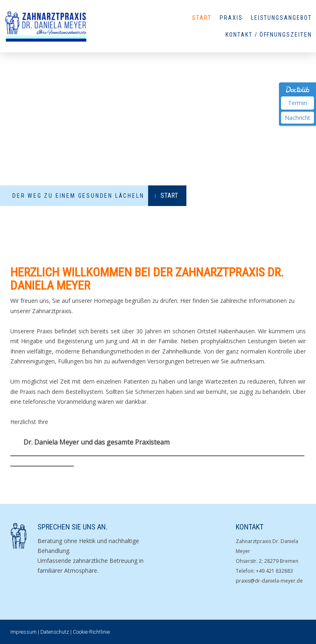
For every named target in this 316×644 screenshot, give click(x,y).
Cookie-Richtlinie (91, 632)
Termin (297, 103)
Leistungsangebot (281, 18)
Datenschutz (55, 632)
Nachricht (297, 118)
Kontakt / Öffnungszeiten (269, 35)
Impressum (23, 632)
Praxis (231, 18)
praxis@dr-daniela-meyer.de (269, 581)
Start (202, 18)
